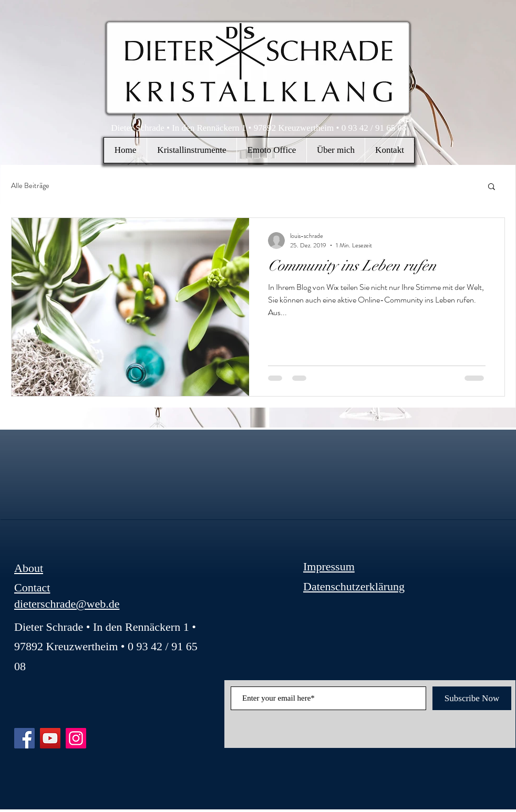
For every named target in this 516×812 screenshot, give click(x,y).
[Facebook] (24, 738)
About (29, 568)
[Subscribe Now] (472, 698)
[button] (192, 150)
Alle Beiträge (30, 186)
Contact (32, 587)
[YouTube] (50, 738)
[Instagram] (76, 738)
